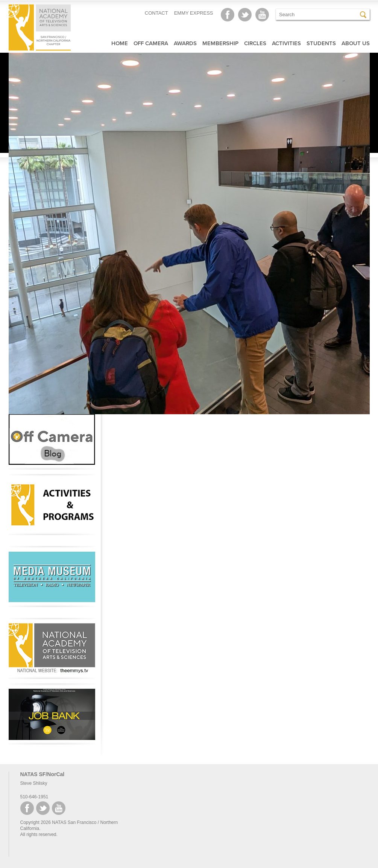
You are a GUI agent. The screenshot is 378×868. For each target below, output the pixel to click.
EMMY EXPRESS (194, 13)
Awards (185, 43)
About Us (356, 43)
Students (321, 43)
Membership (220, 43)
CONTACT (156, 13)
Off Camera (151, 43)
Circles (255, 43)
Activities (286, 43)
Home (120, 43)
